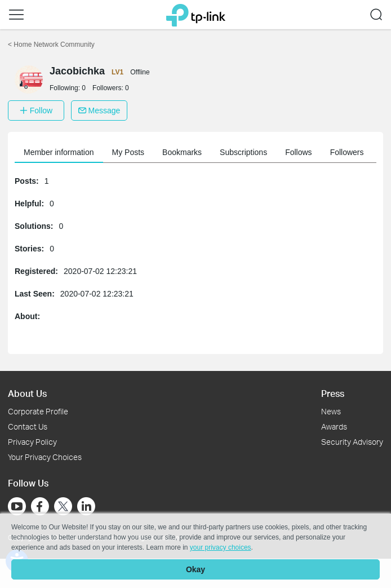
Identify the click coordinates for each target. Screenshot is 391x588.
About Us (27, 393)
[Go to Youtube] (17, 506)
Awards (334, 426)
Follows (298, 152)
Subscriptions (243, 152)
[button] (16, 15)
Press (333, 393)
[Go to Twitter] (63, 507)
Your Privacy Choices (45, 457)
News (331, 411)
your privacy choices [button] (221, 547)
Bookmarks (182, 152)
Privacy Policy (32, 442)
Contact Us (28, 426)
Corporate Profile (38, 411)
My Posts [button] (128, 152)
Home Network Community (51, 45)
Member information (59, 152)
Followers (347, 152)
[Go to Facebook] (40, 506)
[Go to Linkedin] (86, 506)
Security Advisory (352, 442)
